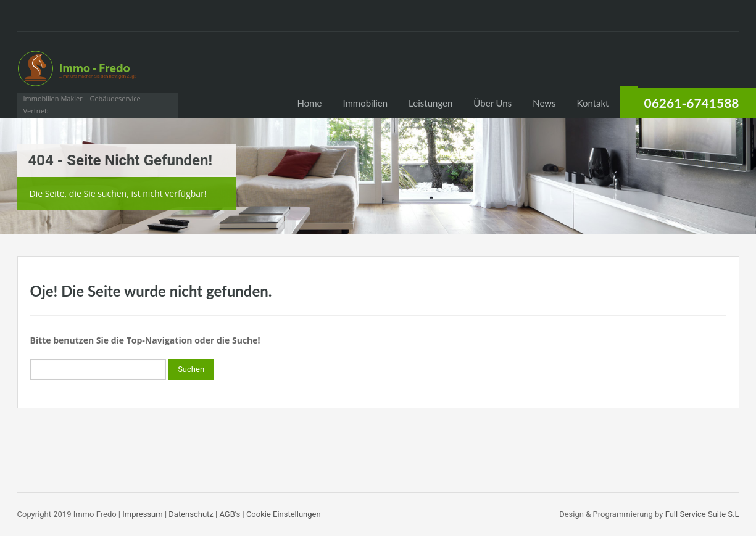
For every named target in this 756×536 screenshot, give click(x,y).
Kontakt (593, 103)
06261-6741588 (692, 103)
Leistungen (430, 103)
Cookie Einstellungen (284, 514)
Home (309, 103)
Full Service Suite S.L (702, 514)
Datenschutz (191, 514)
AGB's (230, 514)
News (544, 103)
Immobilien (365, 103)
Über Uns (492, 103)
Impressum (142, 514)
